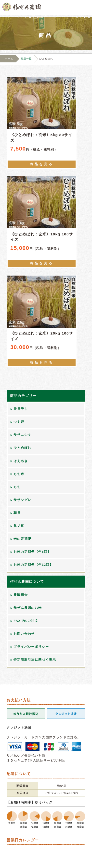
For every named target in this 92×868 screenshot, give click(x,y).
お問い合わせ (24, 634)
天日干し (21, 409)
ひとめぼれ (22, 448)
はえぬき (21, 461)
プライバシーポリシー (31, 647)
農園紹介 (21, 595)
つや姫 (19, 422)
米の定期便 (22, 539)
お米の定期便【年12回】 (33, 565)
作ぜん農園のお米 (28, 608)
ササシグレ (22, 500)
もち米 (19, 474)
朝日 (17, 513)
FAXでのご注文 (26, 621)
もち (17, 487)
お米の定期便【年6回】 (32, 552)
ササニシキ (22, 435)
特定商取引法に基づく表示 (35, 660)
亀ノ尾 (19, 526)
